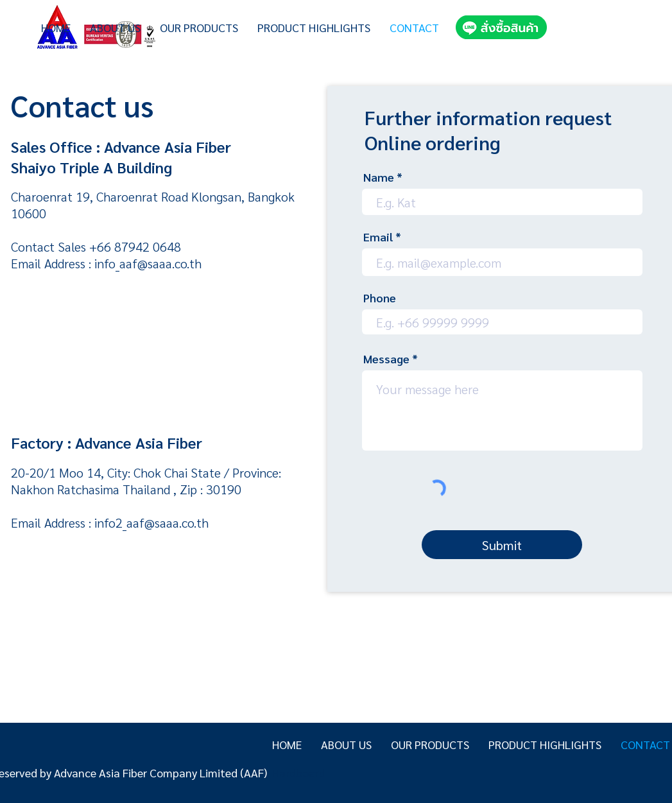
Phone (380, 298)
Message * (391, 359)
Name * (383, 177)
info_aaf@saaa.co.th (148, 263)
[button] (199, 28)
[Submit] (502, 545)
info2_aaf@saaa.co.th (151, 522)
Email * (382, 237)
